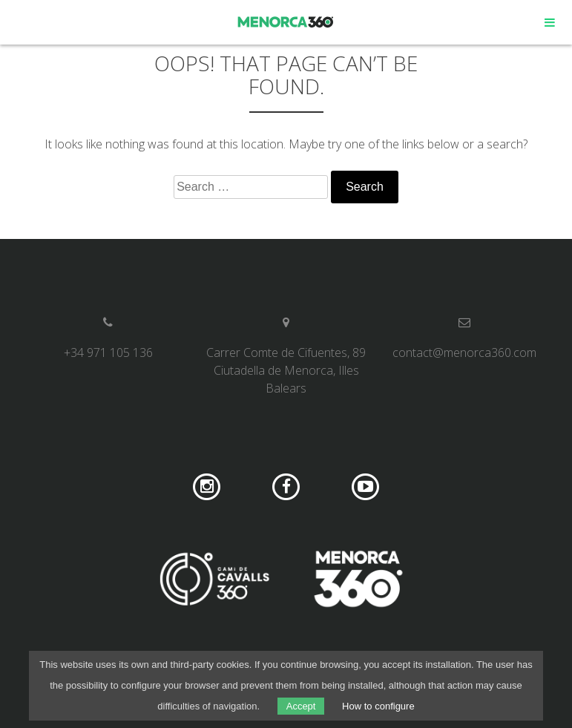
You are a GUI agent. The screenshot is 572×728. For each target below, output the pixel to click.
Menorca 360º (286, 22)
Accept (301, 706)
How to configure (378, 706)
